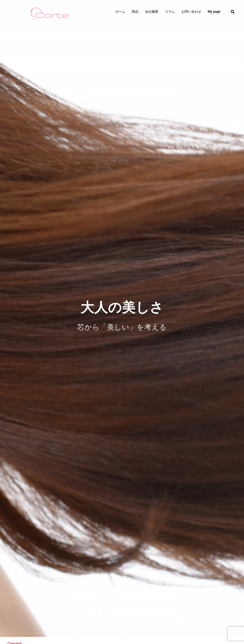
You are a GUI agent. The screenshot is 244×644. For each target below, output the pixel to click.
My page (214, 12)
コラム (170, 12)
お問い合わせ (191, 12)
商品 (135, 12)
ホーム (120, 12)
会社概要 (152, 12)
